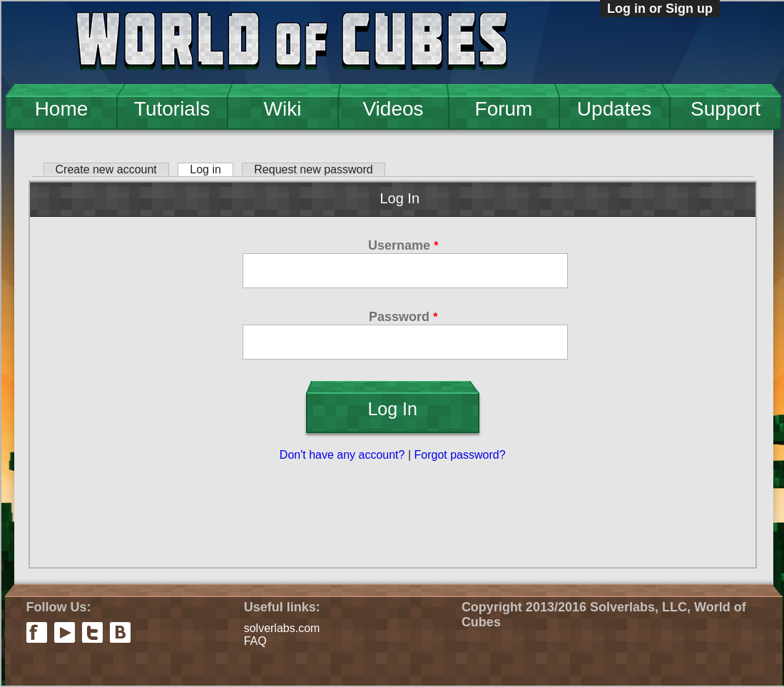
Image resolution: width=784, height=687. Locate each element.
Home (62, 109)
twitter (92, 632)
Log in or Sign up (660, 9)
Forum (504, 109)
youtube (65, 632)
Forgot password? (460, 455)
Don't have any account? (342, 455)
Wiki (283, 109)
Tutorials (172, 109)
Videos (393, 109)
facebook (37, 632)
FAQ (255, 641)
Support (726, 109)
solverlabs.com (282, 628)
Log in (212, 169)
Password (403, 317)
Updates (614, 109)
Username (403, 245)
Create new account (106, 169)
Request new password (313, 169)
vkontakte (120, 632)
